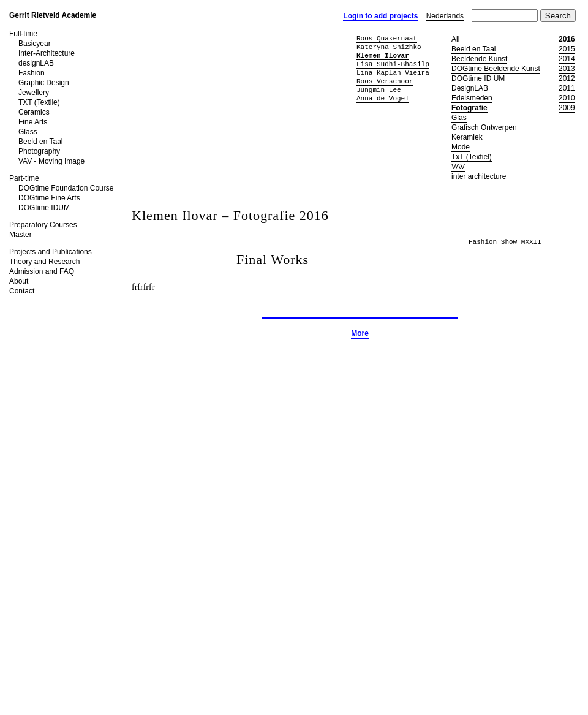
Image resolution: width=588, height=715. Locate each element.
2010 (567, 98)
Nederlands (445, 16)
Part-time (24, 178)
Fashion (32, 73)
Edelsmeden (472, 98)
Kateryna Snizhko (389, 47)
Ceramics (34, 112)
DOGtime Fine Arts (49, 198)
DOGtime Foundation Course (66, 188)
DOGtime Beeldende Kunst (496, 69)
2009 (567, 108)
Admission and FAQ (42, 271)
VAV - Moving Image (51, 161)
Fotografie (469, 108)
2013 (567, 69)
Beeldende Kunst (479, 59)
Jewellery (34, 93)
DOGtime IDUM (44, 208)
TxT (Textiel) (472, 157)
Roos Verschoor (385, 81)
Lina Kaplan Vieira (393, 73)
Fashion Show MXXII (505, 242)
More (360, 333)
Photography (39, 151)
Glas (459, 118)
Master (21, 235)
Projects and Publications (51, 252)
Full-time (23, 34)
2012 (567, 78)
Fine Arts (33, 122)
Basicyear (35, 44)
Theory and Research (44, 262)
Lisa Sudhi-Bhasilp (393, 64)
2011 (567, 88)
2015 (567, 49)
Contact (22, 291)
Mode (461, 147)
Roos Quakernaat (387, 38)
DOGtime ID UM (478, 78)
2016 (567, 39)
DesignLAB (470, 88)
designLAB (36, 63)
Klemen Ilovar (383, 55)
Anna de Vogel (383, 98)
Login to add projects (380, 16)
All (455, 39)
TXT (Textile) (39, 102)
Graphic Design (44, 83)
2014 (567, 59)
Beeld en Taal (41, 142)
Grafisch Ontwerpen (484, 127)
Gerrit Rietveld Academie (53, 15)
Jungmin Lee (379, 90)
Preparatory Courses (43, 225)
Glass (28, 132)
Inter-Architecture (47, 53)
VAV (458, 167)
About (19, 281)
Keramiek (467, 137)
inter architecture (479, 176)
